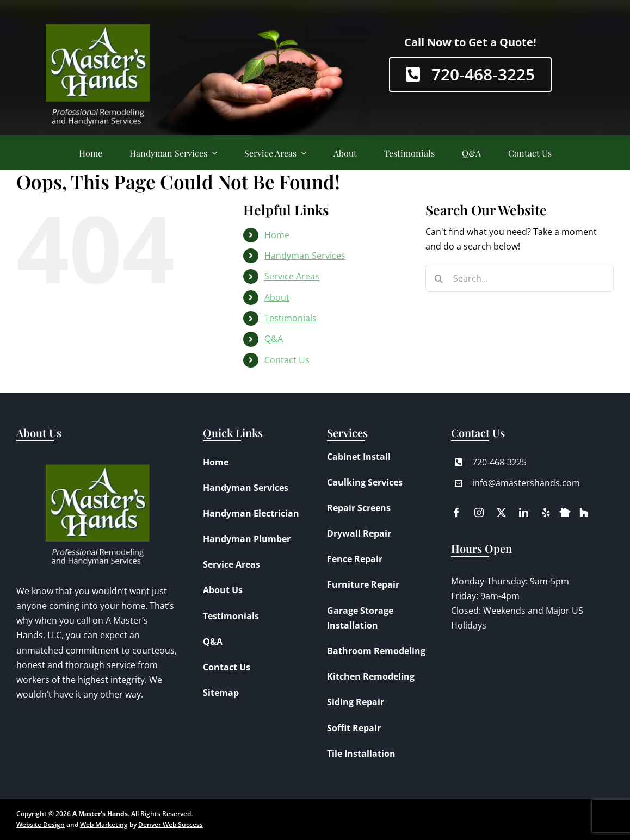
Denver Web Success (171, 825)
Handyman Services (305, 256)
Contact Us (287, 360)
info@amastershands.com (526, 483)
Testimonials (291, 318)
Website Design (41, 825)
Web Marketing (104, 825)
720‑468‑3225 (500, 462)
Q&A (274, 339)
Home (277, 235)
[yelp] (546, 512)
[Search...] (520, 278)
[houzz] (584, 511)
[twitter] (501, 512)
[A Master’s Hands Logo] (98, 14)
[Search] (439, 278)
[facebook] (457, 512)
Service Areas (292, 276)
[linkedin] (524, 512)
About (277, 297)
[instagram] (479, 512)
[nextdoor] (565, 510)
